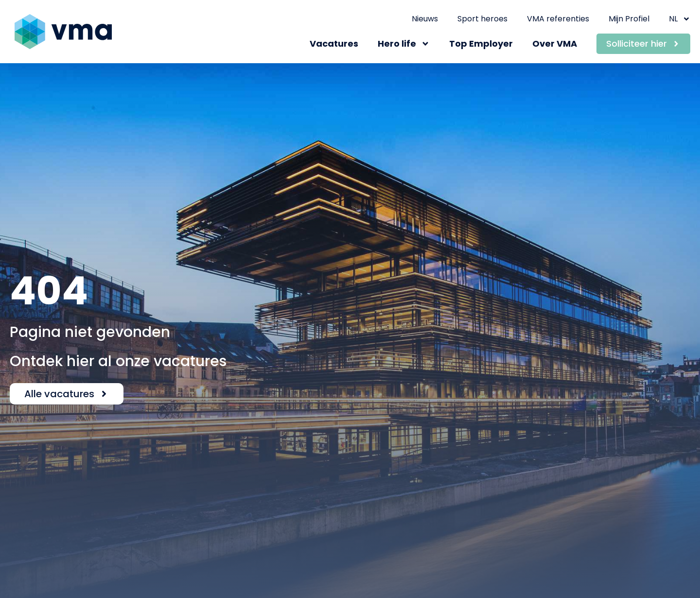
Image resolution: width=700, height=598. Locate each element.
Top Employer (481, 44)
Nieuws (425, 19)
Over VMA (555, 44)
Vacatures (334, 44)
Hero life (404, 44)
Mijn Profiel (629, 19)
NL (680, 19)
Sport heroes (482, 19)
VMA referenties (558, 19)
